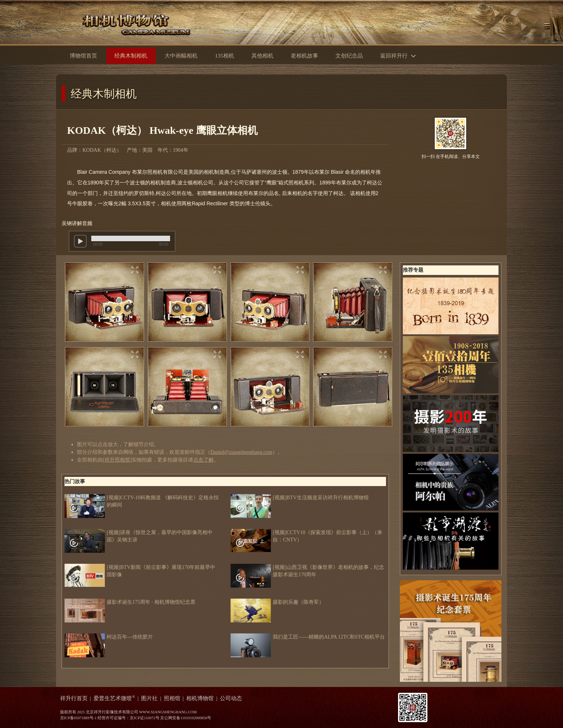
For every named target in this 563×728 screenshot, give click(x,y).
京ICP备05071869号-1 (78, 718)
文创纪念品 (349, 56)
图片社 (149, 698)
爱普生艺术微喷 (114, 698)
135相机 (224, 56)
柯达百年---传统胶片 (109, 637)
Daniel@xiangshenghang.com (241, 452)
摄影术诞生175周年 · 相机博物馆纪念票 (130, 602)
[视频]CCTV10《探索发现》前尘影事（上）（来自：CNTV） (306, 536)
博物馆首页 (83, 56)
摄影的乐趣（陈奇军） (277, 602)
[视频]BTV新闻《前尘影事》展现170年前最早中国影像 (140, 571)
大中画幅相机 (181, 56)
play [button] (80, 241)
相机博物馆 (200, 698)
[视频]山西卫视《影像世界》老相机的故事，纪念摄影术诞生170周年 (307, 571)
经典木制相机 (104, 94)
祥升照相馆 (117, 460)
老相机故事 (304, 56)
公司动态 (231, 698)
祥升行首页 (74, 698)
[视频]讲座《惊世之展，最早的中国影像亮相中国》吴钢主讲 (139, 536)
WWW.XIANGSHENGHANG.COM (168, 712)
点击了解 (203, 460)
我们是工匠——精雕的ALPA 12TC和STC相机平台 (308, 637)
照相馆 (172, 698)
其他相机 (262, 56)
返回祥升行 (400, 55)
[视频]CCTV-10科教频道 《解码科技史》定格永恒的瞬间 (142, 501)
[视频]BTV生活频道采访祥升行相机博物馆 (299, 498)
